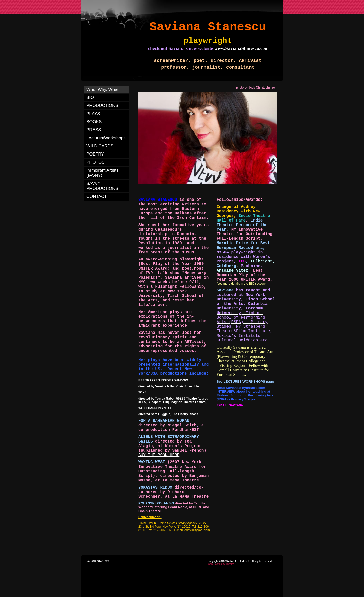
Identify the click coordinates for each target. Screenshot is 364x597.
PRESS (94, 130)
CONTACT (97, 197)
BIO (90, 97)
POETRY (95, 154)
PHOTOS (95, 162)
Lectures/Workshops (106, 138)
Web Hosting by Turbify (221, 564)
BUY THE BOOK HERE (159, 455)
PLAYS (93, 114)
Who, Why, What (102, 89)
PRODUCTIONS (102, 106)
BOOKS (94, 122)
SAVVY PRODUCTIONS (102, 186)
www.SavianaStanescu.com (241, 48)
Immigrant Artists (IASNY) (103, 173)
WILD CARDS (100, 146)
